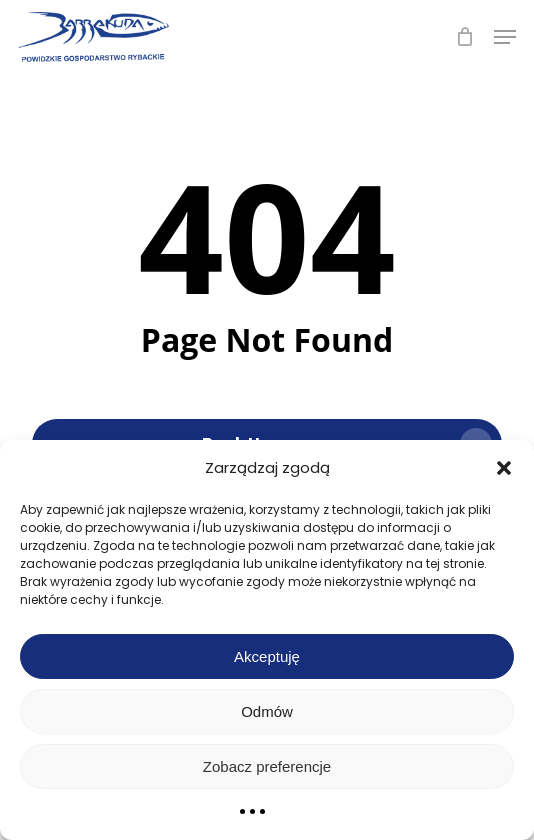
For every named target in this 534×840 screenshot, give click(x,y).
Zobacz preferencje (267, 766)
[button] (504, 468)
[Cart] (464, 37)
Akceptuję (267, 656)
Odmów (267, 711)
